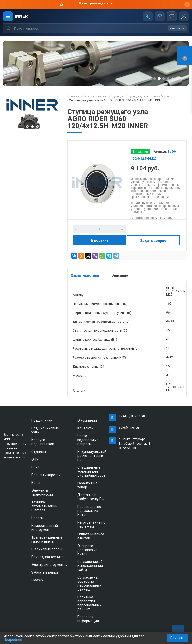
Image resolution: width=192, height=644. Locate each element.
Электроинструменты (49, 565)
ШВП (35, 467)
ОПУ (35, 459)
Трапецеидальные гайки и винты (47, 539)
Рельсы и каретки (46, 475)
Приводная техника (48, 557)
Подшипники (42, 420)
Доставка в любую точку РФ (91, 497)
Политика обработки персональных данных (89, 603)
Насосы (38, 518)
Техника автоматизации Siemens (44, 506)
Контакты (85, 428)
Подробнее (13, 640)
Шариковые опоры (47, 549)
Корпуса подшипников (43, 442)
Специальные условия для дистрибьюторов (92, 471)
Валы (36, 483)
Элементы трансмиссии (42, 492)
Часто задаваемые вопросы (88, 440)
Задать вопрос (153, 241)
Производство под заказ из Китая (89, 511)
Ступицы (39, 452)
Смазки (38, 580)
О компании (87, 420)
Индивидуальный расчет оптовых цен (92, 456)
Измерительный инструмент (45, 528)
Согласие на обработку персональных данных (89, 583)
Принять (177, 638)
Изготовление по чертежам (91, 524)
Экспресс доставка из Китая (87, 550)
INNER (21, 16)
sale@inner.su (129, 428)
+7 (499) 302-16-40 (132, 416)
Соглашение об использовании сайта (90, 566)
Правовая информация (88, 619)
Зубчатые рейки (45, 572)
